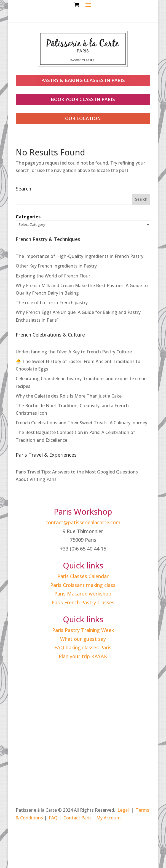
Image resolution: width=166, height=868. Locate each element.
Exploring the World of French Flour (53, 276)
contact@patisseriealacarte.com (83, 522)
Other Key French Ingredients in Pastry (56, 266)
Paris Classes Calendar (83, 576)
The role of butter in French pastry (52, 303)
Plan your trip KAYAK (83, 656)
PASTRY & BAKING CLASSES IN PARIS (83, 80)
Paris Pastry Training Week (83, 630)
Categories (28, 217)
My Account (109, 818)
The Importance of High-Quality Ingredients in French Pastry (80, 256)
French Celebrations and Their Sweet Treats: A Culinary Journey (81, 423)
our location (83, 118)
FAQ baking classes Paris (83, 647)
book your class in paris (83, 99)
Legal (123, 810)
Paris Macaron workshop (83, 594)
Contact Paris (77, 818)
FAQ (53, 818)
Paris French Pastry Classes (83, 602)
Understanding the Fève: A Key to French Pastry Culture (74, 352)
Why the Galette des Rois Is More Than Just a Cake (69, 396)
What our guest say (83, 639)
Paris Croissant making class (83, 585)
